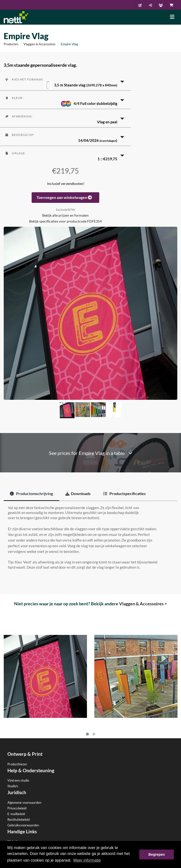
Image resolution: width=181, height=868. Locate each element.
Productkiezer (17, 764)
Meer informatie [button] (87, 860)
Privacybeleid (17, 808)
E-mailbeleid (16, 814)
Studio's (13, 786)
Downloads (78, 493)
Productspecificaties (124, 493)
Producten (11, 44)
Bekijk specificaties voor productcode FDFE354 (65, 221)
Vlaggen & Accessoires (40, 44)
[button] (65, 81)
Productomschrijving (31, 493)
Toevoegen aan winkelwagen (65, 197)
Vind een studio (18, 780)
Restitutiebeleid (19, 820)
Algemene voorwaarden (24, 803)
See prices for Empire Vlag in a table (91, 453)
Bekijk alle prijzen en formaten (65, 215)
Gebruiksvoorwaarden (23, 825)
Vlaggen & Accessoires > (143, 604)
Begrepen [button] (157, 854)
